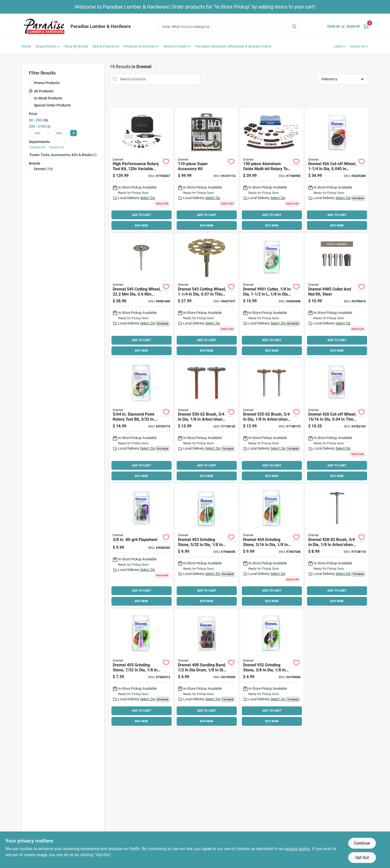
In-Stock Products (48, 98)
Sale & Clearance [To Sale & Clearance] (106, 46)
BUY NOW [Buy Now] (142, 226)
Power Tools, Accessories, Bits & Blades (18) (65, 155)
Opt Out (362, 858)
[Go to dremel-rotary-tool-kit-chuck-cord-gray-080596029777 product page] (141, 170)
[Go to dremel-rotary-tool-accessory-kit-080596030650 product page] (207, 170)
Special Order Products (52, 105)
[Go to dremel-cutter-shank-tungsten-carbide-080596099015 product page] (272, 295)
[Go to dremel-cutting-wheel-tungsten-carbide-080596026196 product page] (207, 295)
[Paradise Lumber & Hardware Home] (44, 27)
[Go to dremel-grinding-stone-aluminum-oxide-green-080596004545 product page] (272, 546)
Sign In (333, 26)
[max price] (59, 133)
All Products (44, 91)
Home (26, 46)
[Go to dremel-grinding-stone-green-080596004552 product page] (141, 668)
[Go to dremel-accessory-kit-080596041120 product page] (272, 170)
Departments (46, 46)
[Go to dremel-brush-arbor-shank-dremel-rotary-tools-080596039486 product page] (207, 421)
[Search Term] (229, 27)
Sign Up (353, 26)
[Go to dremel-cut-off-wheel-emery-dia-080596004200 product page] (337, 421)
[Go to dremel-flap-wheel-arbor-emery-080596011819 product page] (141, 546)
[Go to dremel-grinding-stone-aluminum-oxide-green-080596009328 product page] (272, 668)
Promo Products (47, 83)
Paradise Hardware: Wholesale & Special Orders (233, 46)
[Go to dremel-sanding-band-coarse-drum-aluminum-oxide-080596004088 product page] (207, 668)
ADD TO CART (141, 215)
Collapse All (37, 147)
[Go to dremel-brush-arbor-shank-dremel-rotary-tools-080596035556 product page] (272, 421)
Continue (362, 843)
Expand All (57, 147)
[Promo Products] (31, 83)
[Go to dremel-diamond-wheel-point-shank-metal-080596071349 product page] (141, 421)
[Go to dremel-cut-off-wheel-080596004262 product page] (337, 170)
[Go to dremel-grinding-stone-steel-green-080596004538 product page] (207, 546)
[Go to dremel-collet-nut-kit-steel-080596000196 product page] (337, 295)
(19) (43, 169)
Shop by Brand (76, 46)
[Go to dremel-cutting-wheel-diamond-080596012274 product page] (141, 295)
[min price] (38, 133)
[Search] (295, 26)
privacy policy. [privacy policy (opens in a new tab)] (298, 849)
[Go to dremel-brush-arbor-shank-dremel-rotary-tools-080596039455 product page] (337, 546)
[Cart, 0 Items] (366, 27)
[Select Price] (73, 133)
